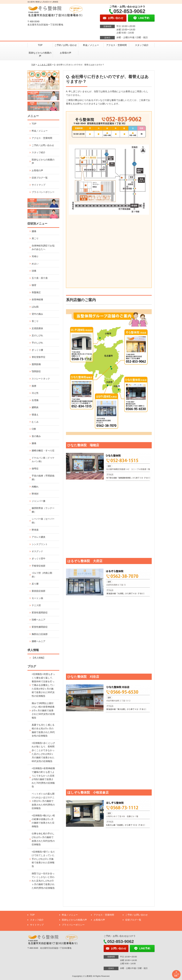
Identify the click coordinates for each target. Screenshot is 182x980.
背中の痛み (37, 314)
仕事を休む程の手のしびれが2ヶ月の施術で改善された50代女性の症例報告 (43, 839)
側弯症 (35, 469)
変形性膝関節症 (40, 627)
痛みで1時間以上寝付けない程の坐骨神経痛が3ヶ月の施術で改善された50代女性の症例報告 (43, 710)
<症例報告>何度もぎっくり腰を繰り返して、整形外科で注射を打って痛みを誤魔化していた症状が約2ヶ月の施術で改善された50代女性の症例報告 (43, 685)
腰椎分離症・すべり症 (43, 451)
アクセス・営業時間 (116, 45)
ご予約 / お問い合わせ (66, 45)
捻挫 (34, 386)
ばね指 (35, 307)
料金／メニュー (91, 45)
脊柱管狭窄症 (39, 357)
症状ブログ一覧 (40, 178)
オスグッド (37, 551)
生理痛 (35, 400)
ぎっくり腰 (37, 350)
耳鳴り (35, 256)
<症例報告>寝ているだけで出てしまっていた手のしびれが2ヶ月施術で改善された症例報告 (43, 859)
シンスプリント (40, 544)
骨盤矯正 (36, 292)
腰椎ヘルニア (39, 641)
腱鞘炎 (35, 407)
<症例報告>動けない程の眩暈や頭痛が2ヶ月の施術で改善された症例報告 (43, 821)
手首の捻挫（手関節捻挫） (43, 478)
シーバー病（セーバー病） (43, 521)
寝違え (35, 415)
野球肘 (35, 494)
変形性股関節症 (40, 613)
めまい (35, 264)
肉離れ (35, 487)
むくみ (35, 422)
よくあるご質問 (45, 65)
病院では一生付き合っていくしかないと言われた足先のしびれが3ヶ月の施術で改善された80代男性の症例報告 (43, 881)
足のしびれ (37, 335)
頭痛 (34, 271)
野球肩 (35, 530)
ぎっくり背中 (39, 559)
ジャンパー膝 (39, 501)
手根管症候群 (39, 566)
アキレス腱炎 (39, 537)
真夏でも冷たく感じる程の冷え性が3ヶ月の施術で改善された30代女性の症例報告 (43, 730)
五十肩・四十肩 (40, 278)
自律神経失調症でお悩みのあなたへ (43, 247)
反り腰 (35, 584)
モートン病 (37, 598)
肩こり (35, 238)
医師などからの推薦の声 (40, 54)
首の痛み (36, 436)
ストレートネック (41, 379)
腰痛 (34, 231)
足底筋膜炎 (37, 328)
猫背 (34, 285)
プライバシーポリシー (43, 192)
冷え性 (35, 393)
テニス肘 (36, 605)
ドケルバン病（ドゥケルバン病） (43, 460)
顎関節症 (36, 371)
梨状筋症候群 (39, 591)
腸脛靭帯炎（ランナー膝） (43, 510)
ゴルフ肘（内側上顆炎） (42, 575)
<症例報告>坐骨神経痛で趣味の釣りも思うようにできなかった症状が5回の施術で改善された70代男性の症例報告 (43, 777)
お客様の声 (66, 53)
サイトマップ (39, 185)
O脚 (34, 429)
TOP (40, 45)
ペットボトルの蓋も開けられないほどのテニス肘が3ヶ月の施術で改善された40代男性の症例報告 (43, 801)
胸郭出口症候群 (40, 634)
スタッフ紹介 (142, 45)
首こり (35, 321)
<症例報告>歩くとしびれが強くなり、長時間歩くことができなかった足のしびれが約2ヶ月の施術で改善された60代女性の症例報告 (43, 752)
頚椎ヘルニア (39, 620)
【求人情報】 (39, 658)
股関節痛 (36, 364)
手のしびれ (37, 343)
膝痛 (34, 443)
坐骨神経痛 (37, 299)
